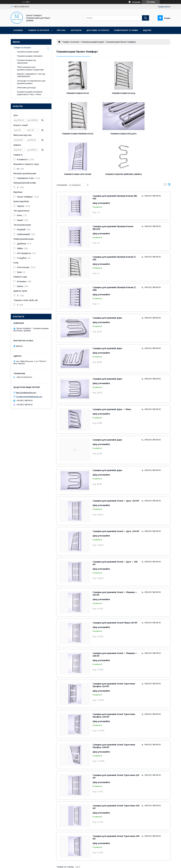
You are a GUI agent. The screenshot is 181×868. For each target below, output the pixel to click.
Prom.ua (104, 862)
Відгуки (147, 30)
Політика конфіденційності (124, 864)
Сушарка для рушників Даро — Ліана (112, 373)
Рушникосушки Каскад (113, 93)
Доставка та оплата (98, 30)
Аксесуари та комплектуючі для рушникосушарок (31, 82)
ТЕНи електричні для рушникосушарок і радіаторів (30, 68)
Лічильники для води (26, 88)
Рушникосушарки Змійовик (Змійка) (152, 137)
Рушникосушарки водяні (93, 42)
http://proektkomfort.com (26, 393)
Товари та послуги (38, 30)
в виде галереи (165, 148)
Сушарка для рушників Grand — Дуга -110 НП (116, 464)
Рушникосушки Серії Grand (113, 136)
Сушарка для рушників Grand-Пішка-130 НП (115, 586)
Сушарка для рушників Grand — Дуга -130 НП (116, 495)
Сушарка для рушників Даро (107, 281)
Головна (18, 30)
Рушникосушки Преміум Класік (153, 94)
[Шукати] (146, 18)
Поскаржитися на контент (102, 864)
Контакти (76, 30)
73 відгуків (136, 2)
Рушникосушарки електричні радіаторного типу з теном (30, 93)
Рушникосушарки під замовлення (26, 61)
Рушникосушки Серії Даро (74, 136)
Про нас (61, 30)
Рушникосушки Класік (74, 93)
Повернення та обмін (126, 30)
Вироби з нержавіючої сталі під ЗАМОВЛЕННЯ (31, 75)
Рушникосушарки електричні (30, 56)
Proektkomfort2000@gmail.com (29, 397)
